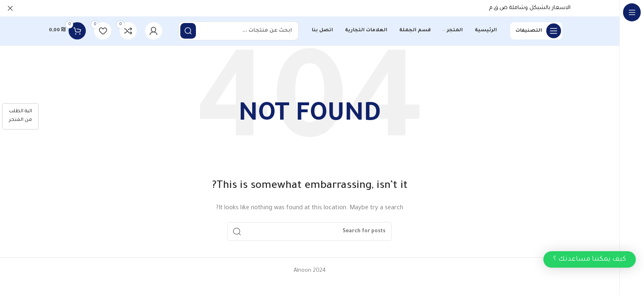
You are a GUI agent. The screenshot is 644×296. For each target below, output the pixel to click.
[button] (590, 259)
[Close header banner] (10, 8)
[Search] (239, 31)
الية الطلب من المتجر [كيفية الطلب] (21, 116)
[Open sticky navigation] (536, 31)
